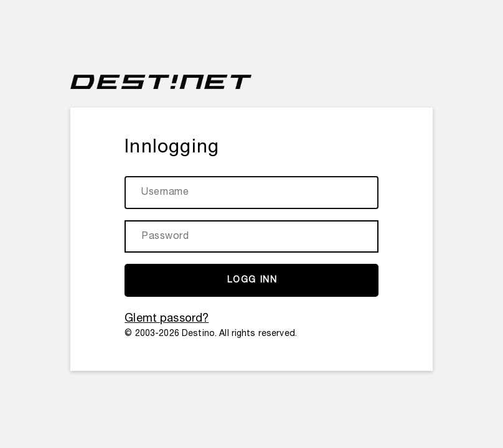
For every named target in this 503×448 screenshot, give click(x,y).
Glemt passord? (167, 319)
